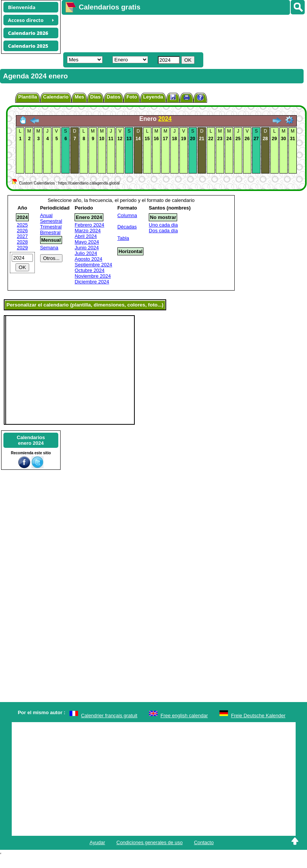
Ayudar (97, 842)
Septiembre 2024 (93, 265)
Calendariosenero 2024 (31, 440)
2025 (23, 225)
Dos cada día (163, 231)
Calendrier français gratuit (109, 716)
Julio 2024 (86, 253)
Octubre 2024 (90, 270)
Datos (114, 97)
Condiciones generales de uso (150, 842)
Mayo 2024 (87, 242)
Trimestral (51, 227)
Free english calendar (184, 716)
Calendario (56, 97)
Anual (46, 215)
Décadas (127, 227)
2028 (23, 242)
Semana (49, 248)
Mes (79, 97)
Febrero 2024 (89, 225)
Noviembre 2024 (93, 276)
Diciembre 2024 (92, 282)
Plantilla (28, 97)
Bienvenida (22, 7)
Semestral (51, 221)
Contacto (204, 842)
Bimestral (50, 232)
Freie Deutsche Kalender (258, 716)
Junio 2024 (87, 248)
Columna (127, 215)
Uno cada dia (163, 225)
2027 (23, 236)
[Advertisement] (157, 33)
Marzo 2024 (88, 231)
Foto (132, 97)
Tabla (123, 238)
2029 (23, 248)
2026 (23, 231)
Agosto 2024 (88, 259)
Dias (95, 97)
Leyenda (153, 97)
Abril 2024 (86, 236)
